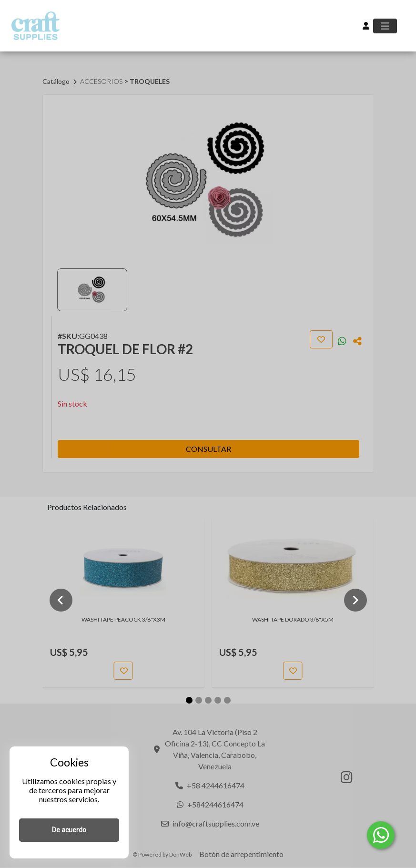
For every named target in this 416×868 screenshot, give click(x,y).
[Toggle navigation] (385, 26)
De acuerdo (69, 830)
